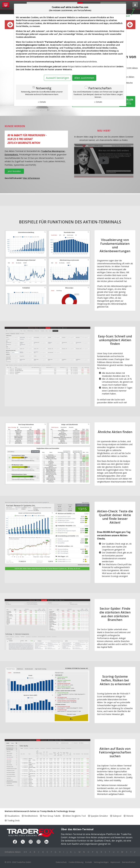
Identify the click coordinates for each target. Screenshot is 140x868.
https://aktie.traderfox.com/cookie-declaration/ (92, 66)
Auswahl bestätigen (58, 78)
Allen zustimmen (84, 78)
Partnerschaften (100, 88)
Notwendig (44, 88)
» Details (42, 102)
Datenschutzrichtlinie (86, 62)
